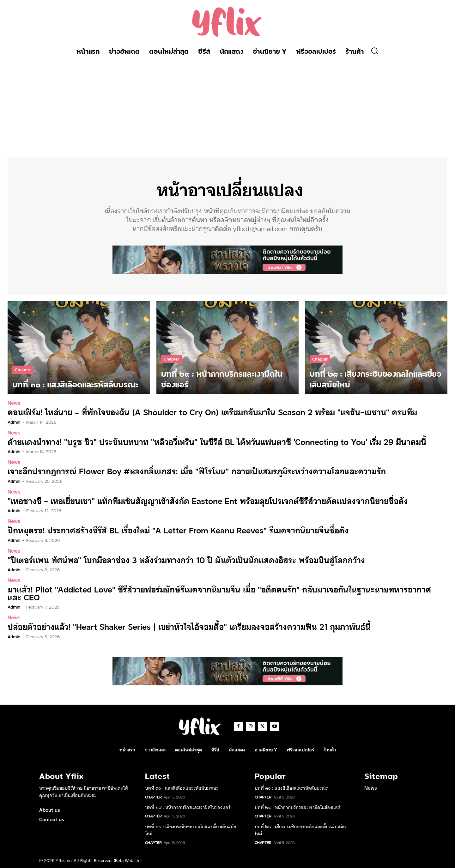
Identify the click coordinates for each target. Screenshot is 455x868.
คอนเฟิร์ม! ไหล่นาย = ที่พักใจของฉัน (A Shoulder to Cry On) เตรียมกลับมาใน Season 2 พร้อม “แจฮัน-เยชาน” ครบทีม (203, 412)
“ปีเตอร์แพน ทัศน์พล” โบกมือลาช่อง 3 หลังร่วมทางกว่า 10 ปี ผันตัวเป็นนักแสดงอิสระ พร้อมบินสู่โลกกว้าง (178, 559)
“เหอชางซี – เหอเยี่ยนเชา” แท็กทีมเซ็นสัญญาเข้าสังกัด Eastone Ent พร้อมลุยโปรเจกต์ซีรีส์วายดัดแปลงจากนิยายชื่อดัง (198, 500)
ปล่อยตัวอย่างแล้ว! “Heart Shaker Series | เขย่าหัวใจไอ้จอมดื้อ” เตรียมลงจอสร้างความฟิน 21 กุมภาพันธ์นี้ (181, 625)
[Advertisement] (227, 106)
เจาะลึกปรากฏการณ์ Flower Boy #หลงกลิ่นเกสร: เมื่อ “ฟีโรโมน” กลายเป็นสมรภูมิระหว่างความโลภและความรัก (189, 471)
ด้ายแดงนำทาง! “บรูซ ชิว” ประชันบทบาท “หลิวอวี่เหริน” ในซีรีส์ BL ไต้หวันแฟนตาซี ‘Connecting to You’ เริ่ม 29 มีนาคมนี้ (207, 442)
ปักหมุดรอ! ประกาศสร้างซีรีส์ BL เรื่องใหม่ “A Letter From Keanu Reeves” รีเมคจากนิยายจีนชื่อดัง (170, 530)
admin (14, 422)
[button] (374, 51)
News (14, 403)
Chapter (23, 370)
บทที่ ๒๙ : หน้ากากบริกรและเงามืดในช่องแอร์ (188, 806)
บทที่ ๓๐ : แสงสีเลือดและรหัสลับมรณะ (182, 787)
